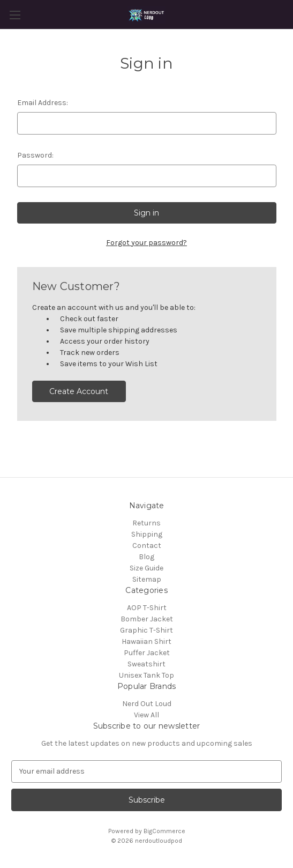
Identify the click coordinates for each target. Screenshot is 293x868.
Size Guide (146, 568)
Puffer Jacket (147, 653)
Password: (35, 155)
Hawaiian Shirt (146, 641)
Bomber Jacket (147, 619)
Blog (146, 557)
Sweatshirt (146, 664)
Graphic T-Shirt (146, 630)
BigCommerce (164, 831)
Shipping (147, 534)
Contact (147, 546)
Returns (146, 523)
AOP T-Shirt (147, 608)
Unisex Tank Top (146, 675)
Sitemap (147, 579)
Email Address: (43, 103)
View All (146, 715)
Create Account (79, 391)
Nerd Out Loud (147, 704)
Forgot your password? (146, 243)
